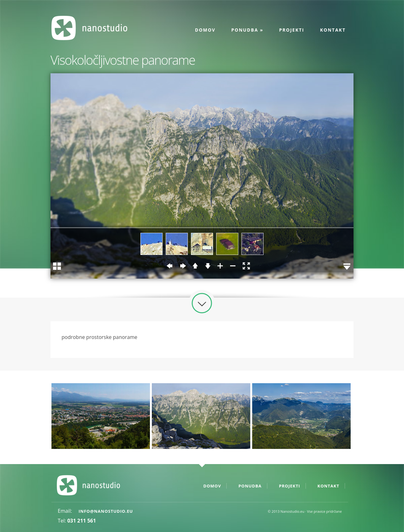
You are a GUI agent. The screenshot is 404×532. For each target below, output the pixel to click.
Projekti (292, 30)
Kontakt (333, 30)
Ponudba (247, 30)
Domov (205, 30)
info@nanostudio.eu (106, 511)
